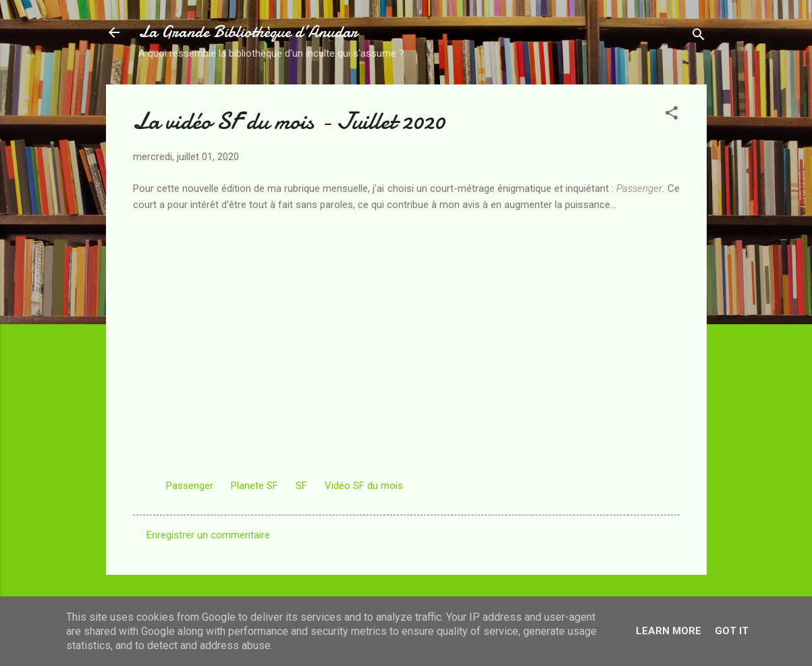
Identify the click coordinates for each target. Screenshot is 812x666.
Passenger (190, 486)
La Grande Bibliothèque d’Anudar (248, 32)
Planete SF (254, 486)
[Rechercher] (699, 37)
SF (301, 486)
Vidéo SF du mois (364, 486)
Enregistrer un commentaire (208, 535)
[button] (672, 115)
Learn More (669, 631)
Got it (732, 631)
